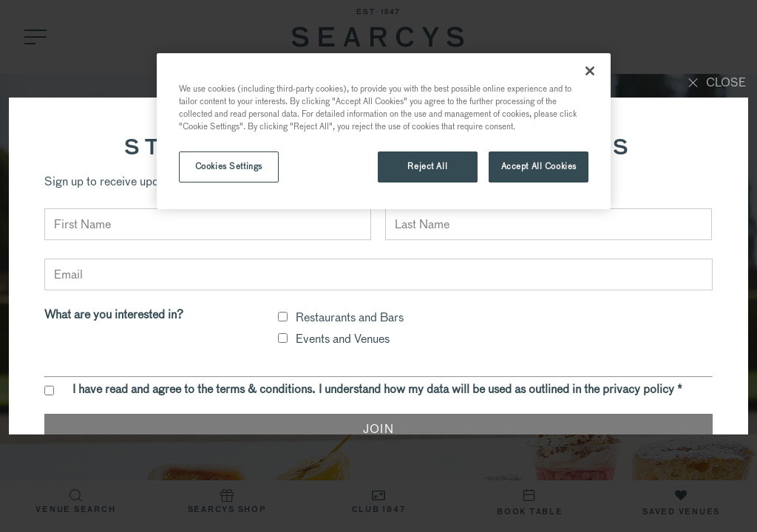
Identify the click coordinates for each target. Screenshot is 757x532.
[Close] (590, 71)
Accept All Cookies (539, 166)
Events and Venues (343, 339)
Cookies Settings (229, 166)
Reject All (427, 166)
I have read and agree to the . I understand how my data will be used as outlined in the (377, 389)
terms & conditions (264, 389)
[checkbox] (283, 317)
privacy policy (638, 389)
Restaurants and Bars (350, 317)
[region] (384, 131)
